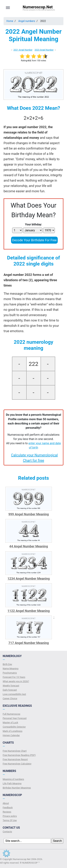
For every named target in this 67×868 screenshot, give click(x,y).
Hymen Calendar (11, 735)
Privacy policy (10, 816)
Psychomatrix (10, 673)
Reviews (7, 812)
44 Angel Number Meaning (29, 546)
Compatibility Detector (14, 727)
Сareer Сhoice (10, 698)
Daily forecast (10, 690)
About (6, 803)
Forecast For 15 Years (14, 677)
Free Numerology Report (15, 759)
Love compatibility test (14, 694)
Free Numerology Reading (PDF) (19, 755)
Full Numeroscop (11, 714)
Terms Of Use (10, 820)
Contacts (7, 832)
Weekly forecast (11, 686)
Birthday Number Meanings (17, 788)
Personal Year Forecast (15, 718)
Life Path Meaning (12, 783)
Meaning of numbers (13, 779)
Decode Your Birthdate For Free (34, 240)
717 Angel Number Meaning (29, 643)
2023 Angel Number (44, 50)
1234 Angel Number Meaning (29, 579)
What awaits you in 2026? (16, 681)
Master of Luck (10, 723)
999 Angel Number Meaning (29, 514)
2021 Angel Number (23, 50)
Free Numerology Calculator (17, 764)
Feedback (8, 808)
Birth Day (7, 664)
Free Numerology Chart (15, 751)
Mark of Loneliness (13, 731)
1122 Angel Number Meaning (29, 611)
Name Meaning (11, 669)
